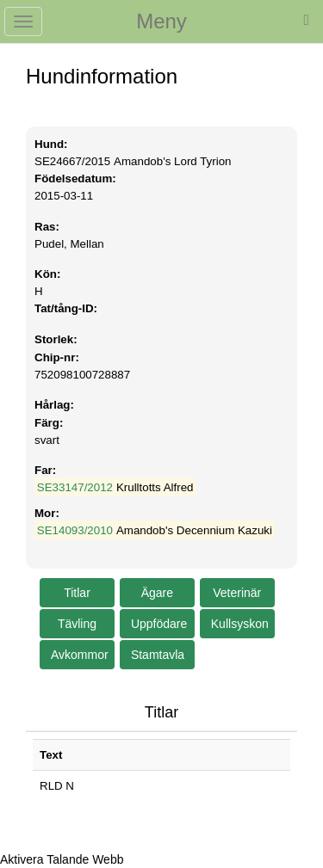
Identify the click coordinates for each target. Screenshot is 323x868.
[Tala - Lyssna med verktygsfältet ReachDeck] (62, 859)
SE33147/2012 (75, 487)
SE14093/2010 (75, 530)
